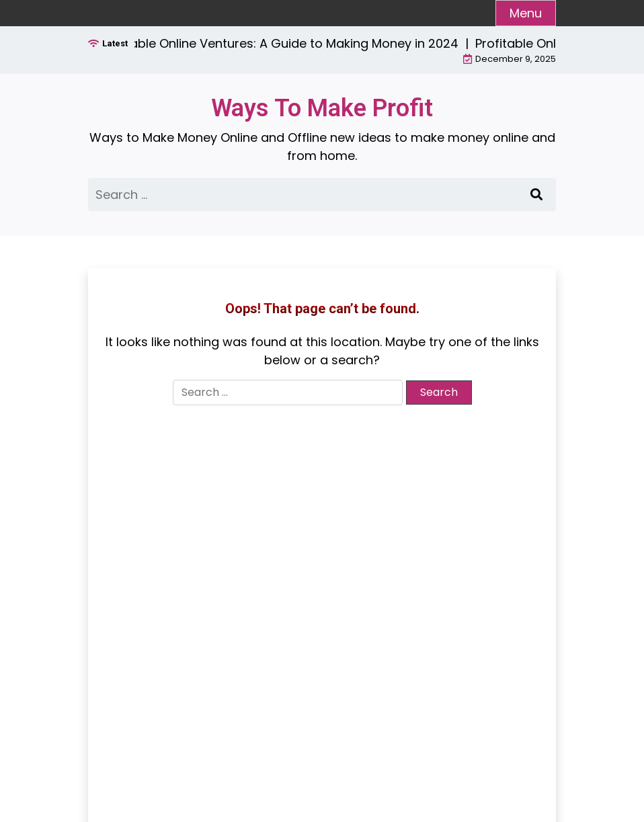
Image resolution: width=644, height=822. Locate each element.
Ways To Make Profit (322, 108)
